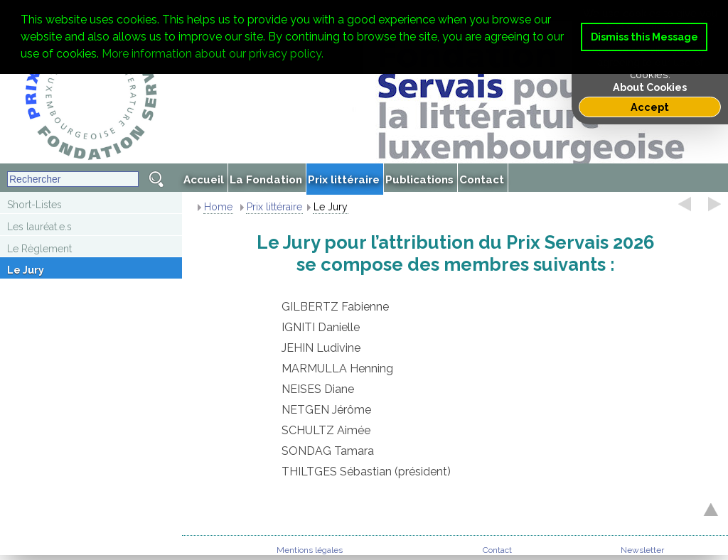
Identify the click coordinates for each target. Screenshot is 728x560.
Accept (650, 107)
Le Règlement (39, 249)
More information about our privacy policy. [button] (213, 54)
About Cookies (650, 87)
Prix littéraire (274, 207)
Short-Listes (34, 205)
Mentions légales (310, 550)
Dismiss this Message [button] (644, 37)
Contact (497, 550)
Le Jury (26, 270)
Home (218, 207)
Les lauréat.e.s (39, 227)
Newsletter (642, 550)
